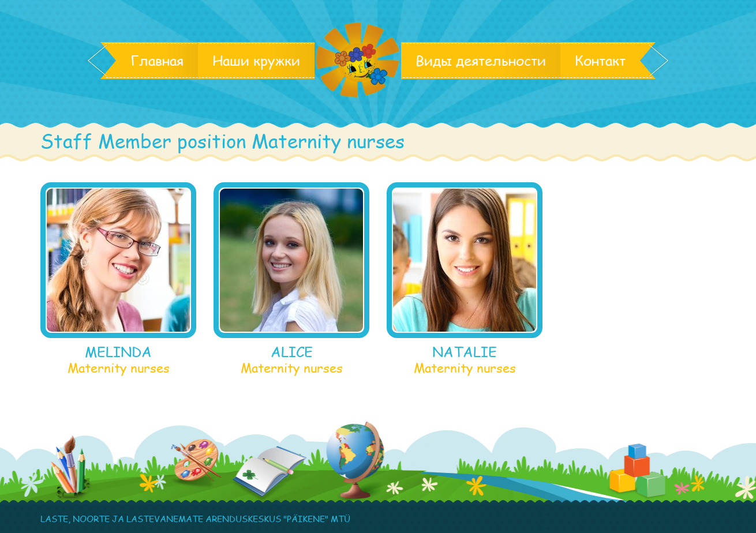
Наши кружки (256, 61)
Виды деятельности (481, 61)
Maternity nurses (119, 367)
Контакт (600, 61)
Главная (157, 61)
